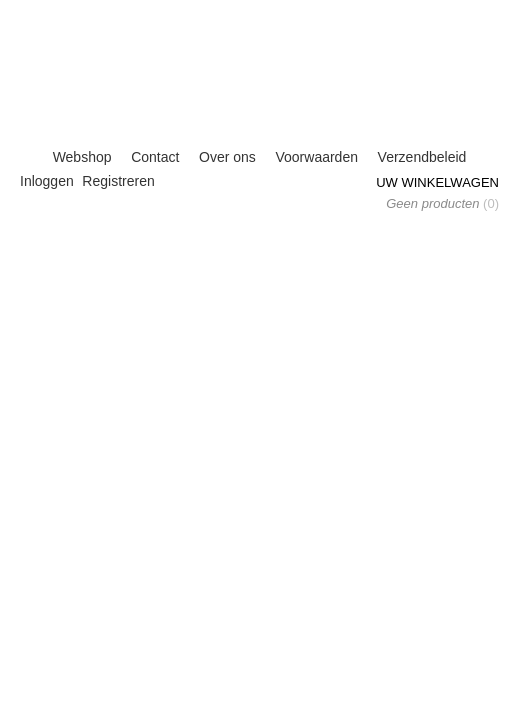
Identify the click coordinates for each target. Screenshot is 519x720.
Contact (155, 157)
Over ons (227, 157)
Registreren (118, 181)
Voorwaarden (316, 157)
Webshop (82, 157)
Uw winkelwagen (437, 182)
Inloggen (47, 181)
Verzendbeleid (422, 157)
